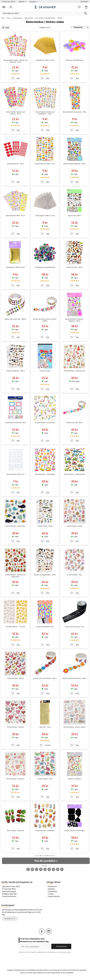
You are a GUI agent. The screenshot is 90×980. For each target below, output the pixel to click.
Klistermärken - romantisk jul (75, 371)
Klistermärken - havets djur (15, 526)
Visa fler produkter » (46, 861)
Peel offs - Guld (45, 727)
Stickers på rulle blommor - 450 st (74, 678)
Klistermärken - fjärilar (16, 678)
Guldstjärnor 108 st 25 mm (15, 267)
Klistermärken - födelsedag (45, 474)
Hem (3, 18)
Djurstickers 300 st (74, 216)
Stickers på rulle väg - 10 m (74, 627)
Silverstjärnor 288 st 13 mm (45, 216)
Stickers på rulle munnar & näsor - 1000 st (45, 320)
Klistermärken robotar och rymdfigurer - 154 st (45, 113)
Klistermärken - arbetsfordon (75, 474)
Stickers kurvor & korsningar (75, 831)
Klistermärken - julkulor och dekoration (15, 576)
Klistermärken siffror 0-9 (15, 474)
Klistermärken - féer (75, 575)
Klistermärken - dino (45, 779)
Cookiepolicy (52, 891)
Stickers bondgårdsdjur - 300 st (45, 575)
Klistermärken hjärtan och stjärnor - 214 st (16, 113)
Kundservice (52, 886)
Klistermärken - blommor (16, 779)
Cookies (51, 894)
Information (84, 2)
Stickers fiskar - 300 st (45, 526)
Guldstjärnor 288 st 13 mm (45, 60)
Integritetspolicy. (65, 952)
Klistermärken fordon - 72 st (45, 164)
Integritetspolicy (54, 896)
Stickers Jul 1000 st (74, 779)
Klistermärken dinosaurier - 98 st (74, 112)
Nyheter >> (22, 2)
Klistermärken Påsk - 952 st (16, 216)
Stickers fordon (45, 371)
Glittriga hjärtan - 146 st (15, 164)
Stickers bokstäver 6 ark (45, 627)
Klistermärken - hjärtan (15, 727)
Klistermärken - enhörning (45, 423)
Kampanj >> (34, 2)
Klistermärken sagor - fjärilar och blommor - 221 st (16, 61)
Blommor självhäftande (74, 60)
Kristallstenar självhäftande (45, 267)
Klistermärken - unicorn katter (74, 727)
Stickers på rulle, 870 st (74, 423)
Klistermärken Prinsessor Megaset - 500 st (74, 320)
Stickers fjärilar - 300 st (75, 267)
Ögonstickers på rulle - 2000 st (16, 319)
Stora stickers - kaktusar (15, 831)
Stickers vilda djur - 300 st (15, 371)
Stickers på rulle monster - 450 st (45, 678)
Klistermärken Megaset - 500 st (74, 164)
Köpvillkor (51, 889)
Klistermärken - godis (75, 526)
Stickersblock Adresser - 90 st (16, 423)
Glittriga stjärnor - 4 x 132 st (16, 627)
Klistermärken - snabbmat (45, 831)
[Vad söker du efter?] (45, 13)
